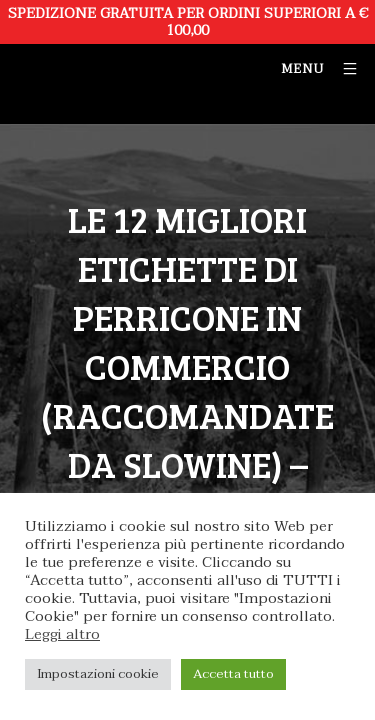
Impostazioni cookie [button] (98, 674)
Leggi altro (62, 635)
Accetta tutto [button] (233, 674)
